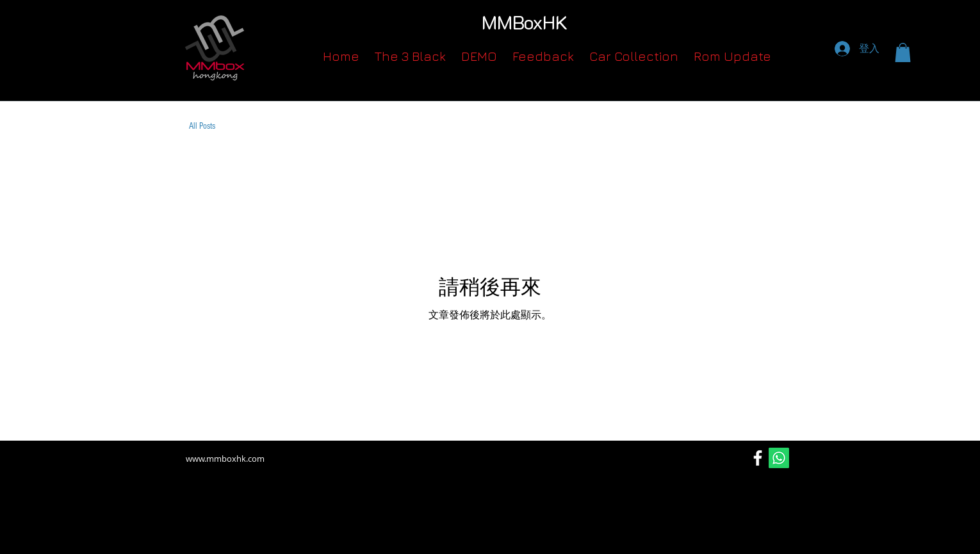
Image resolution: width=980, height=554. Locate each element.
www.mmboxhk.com (225, 459)
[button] (903, 53)
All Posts (202, 126)
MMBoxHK (525, 22)
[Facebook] (758, 458)
